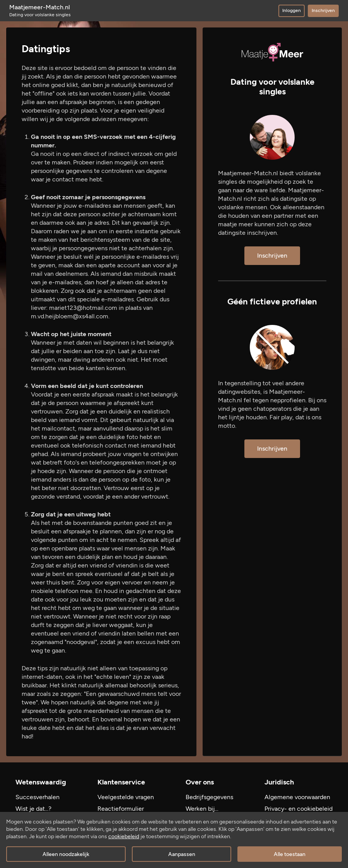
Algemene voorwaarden (297, 797)
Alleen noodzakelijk (66, 854)
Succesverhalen (38, 797)
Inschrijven (323, 10)
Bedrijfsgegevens (209, 797)
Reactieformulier (121, 809)
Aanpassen (182, 854)
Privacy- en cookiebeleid (299, 809)
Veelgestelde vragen (126, 797)
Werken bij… (202, 809)
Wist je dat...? (33, 809)
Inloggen (292, 10)
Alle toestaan (290, 854)
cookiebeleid (124, 836)
